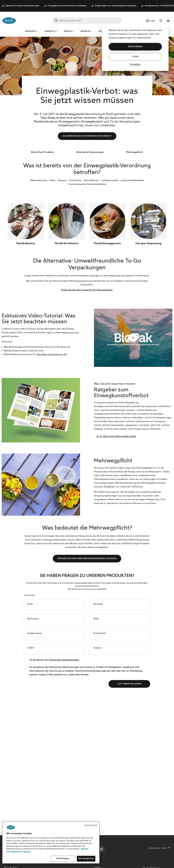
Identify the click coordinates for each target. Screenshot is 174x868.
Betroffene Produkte (42, 152)
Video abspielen (133, 338)
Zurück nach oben (159, 848)
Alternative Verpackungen (90, 152)
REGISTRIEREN (135, 47)
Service (68, 31)
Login (135, 57)
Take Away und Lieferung (50, 355)
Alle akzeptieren (86, 859)
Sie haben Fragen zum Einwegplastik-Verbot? (87, 136)
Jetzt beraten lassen (129, 684)
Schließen (135, 65)
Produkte (31, 31)
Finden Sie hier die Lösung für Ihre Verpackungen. (87, 290)
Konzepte (50, 31)
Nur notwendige (91, 825)
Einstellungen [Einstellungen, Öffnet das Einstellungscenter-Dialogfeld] (63, 859)
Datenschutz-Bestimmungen (64, 660)
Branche (85, 31)
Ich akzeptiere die (55, 660)
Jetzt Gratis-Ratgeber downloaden (116, 437)
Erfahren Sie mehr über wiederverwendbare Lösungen (87, 559)
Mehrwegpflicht (135, 152)
